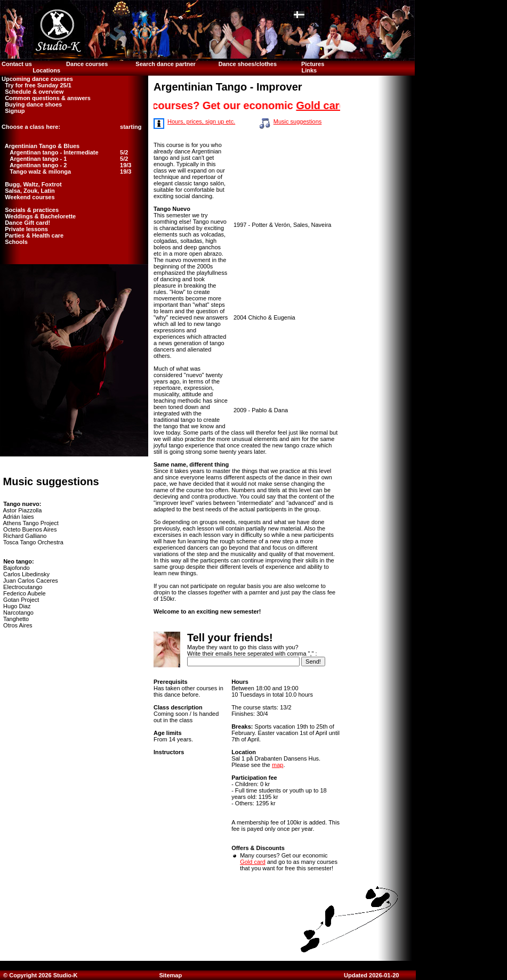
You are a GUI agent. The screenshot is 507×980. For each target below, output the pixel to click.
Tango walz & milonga (40, 171)
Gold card (326, 105)
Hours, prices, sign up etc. (201, 121)
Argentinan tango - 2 (38, 165)
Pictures (313, 64)
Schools (14, 242)
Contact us (16, 64)
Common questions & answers (45, 98)
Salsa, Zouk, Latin (27, 191)
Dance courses (87, 64)
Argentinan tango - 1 (38, 159)
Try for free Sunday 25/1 (36, 85)
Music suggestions (298, 121)
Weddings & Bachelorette (38, 216)
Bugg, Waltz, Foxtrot (31, 184)
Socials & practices (29, 210)
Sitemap (170, 975)
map (277, 765)
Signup (12, 111)
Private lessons (24, 229)
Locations (46, 70)
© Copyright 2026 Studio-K (40, 975)
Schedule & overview (32, 92)
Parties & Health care (32, 235)
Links (309, 70)
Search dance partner (166, 64)
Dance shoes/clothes (248, 64)
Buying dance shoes (31, 104)
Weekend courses (27, 197)
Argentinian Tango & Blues (40, 146)
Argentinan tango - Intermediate (54, 152)
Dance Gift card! (25, 223)
